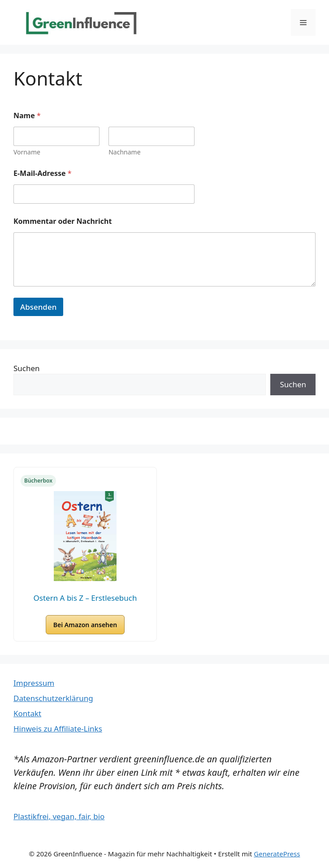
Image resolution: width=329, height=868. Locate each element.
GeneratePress (277, 854)
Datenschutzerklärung (53, 698)
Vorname (27, 152)
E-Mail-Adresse (43, 173)
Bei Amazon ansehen (85, 625)
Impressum (34, 683)
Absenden (38, 307)
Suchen (27, 368)
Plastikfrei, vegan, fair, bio (59, 816)
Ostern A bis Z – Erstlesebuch (85, 598)
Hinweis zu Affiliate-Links (58, 729)
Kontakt (27, 713)
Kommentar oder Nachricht (63, 221)
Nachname (124, 152)
